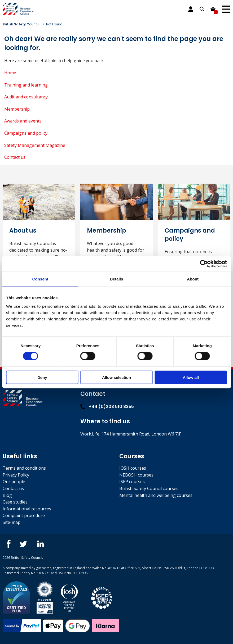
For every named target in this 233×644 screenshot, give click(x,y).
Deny (42, 377)
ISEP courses (132, 482)
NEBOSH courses (136, 475)
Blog (7, 495)
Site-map (12, 522)
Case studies (15, 502)
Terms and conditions (24, 468)
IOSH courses (133, 468)
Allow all (191, 377)
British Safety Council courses (149, 488)
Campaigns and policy (26, 133)
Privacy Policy (16, 475)
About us (23, 231)
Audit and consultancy (26, 97)
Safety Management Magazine (35, 145)
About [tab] (193, 279)
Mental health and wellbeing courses (156, 495)
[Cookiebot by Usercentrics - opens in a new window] (204, 264)
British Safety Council (21, 24)
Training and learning (26, 85)
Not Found (54, 24)
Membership (17, 109)
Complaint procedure (24, 515)
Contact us (15, 157)
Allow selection (117, 377)
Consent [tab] (40, 279)
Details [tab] (117, 279)
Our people (14, 482)
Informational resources (27, 509)
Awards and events (23, 121)
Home (10, 73)
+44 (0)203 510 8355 (107, 407)
